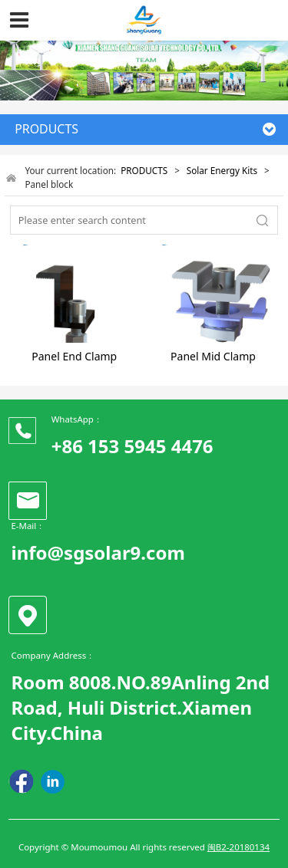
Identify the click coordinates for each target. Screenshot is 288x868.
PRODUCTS (144, 170)
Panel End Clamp (74, 356)
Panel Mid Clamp (213, 356)
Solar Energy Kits (222, 170)
